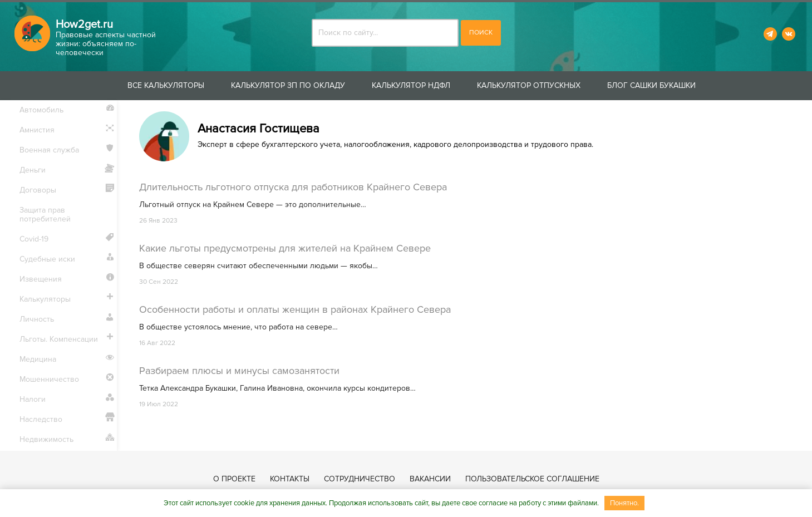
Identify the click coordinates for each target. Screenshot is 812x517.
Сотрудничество (360, 479)
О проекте (234, 479)
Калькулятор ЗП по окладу (288, 85)
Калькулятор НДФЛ (411, 85)
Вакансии (430, 479)
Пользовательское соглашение (532, 479)
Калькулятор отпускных (529, 85)
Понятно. (624, 503)
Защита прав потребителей (45, 215)
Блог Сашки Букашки (651, 85)
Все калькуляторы (166, 85)
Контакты (290, 479)
